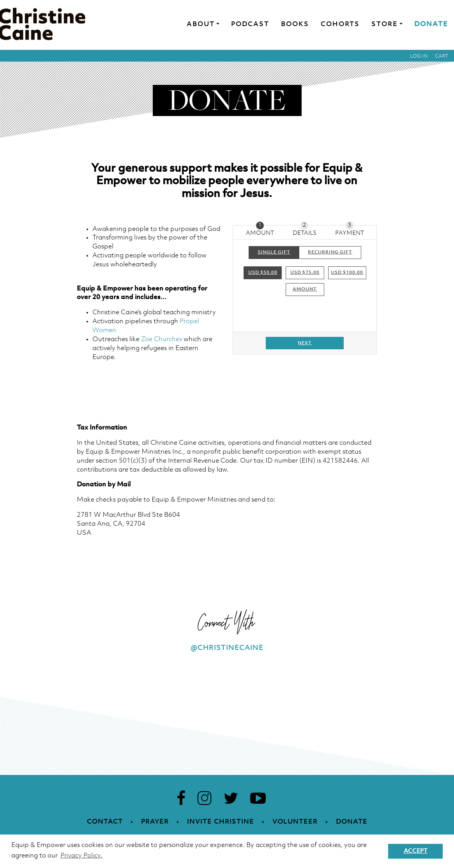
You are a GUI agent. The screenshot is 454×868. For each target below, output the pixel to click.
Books (295, 24)
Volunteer (295, 822)
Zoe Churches (162, 339)
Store (385, 24)
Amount (305, 289)
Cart (442, 56)
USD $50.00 (263, 273)
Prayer (155, 822)
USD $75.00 (305, 273)
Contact (105, 822)
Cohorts (340, 24)
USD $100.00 (347, 273)
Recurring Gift (330, 252)
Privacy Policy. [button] (81, 856)
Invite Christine (221, 822)
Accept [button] (416, 851)
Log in (419, 56)
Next (305, 343)
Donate (431, 24)
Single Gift (274, 252)
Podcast (250, 24)
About (201, 24)
